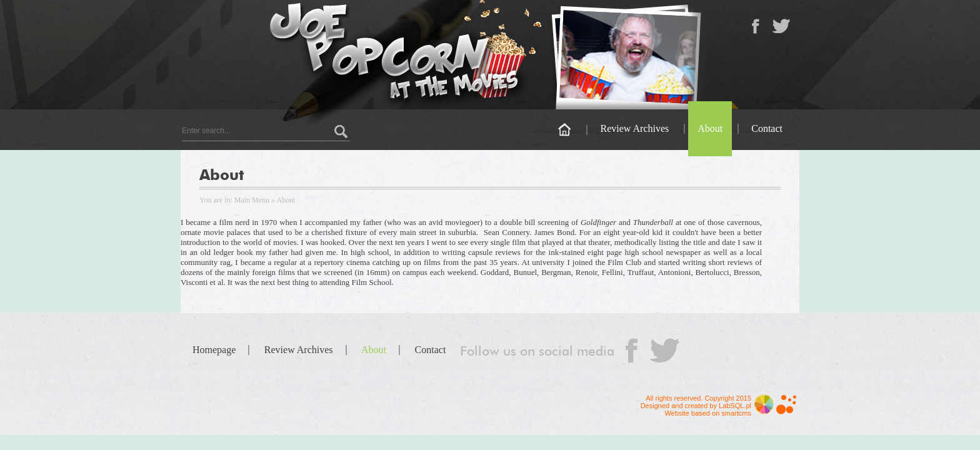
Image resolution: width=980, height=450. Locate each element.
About (710, 128)
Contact (767, 128)
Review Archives (634, 128)
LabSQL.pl (735, 406)
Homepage (214, 350)
